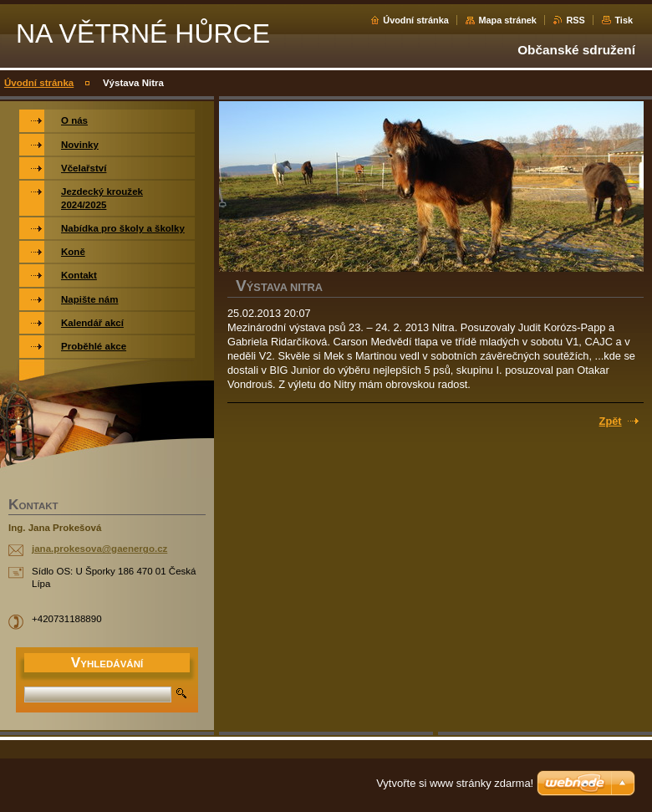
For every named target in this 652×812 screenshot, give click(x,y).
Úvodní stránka (416, 20)
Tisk (624, 20)
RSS (575, 20)
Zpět (611, 421)
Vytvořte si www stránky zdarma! (455, 783)
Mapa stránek (507, 20)
